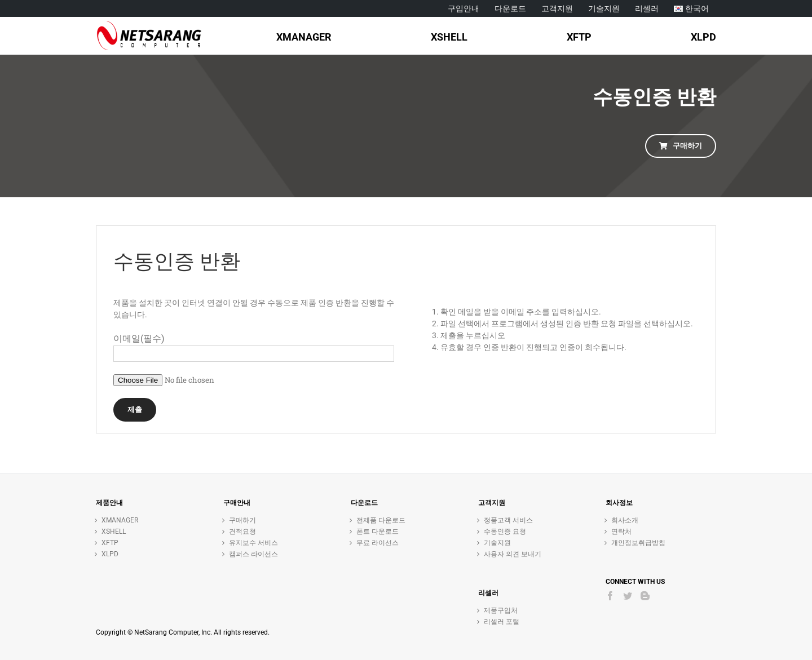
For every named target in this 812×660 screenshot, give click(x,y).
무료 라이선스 (378, 543)
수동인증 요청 (505, 531)
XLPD (110, 554)
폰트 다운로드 (378, 531)
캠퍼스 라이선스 (253, 554)
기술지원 (497, 543)
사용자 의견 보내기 (513, 554)
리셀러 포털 (502, 622)
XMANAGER (120, 520)
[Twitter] (628, 596)
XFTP (110, 543)
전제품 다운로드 (381, 520)
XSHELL (114, 531)
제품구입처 (501, 610)
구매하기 (242, 520)
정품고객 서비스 (508, 520)
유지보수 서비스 (253, 543)
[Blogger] (645, 596)
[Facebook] (610, 596)
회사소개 (625, 520)
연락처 (621, 531)
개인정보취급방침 (638, 543)
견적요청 (242, 531)
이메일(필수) (139, 338)
